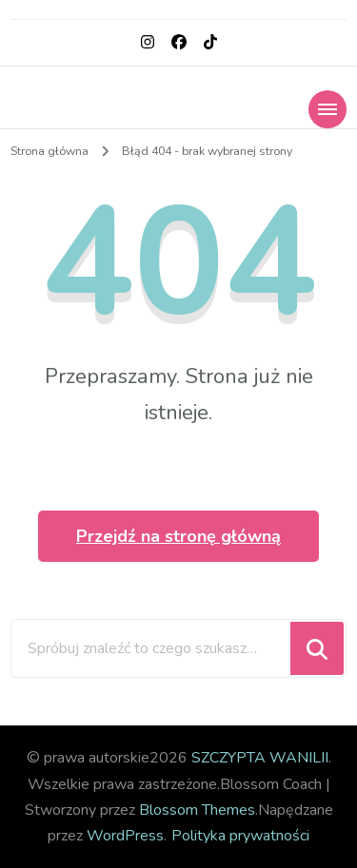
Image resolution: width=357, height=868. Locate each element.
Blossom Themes (197, 810)
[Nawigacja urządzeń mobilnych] (327, 109)
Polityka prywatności (240, 836)
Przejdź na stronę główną (178, 536)
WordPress (125, 836)
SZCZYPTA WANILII (260, 758)
